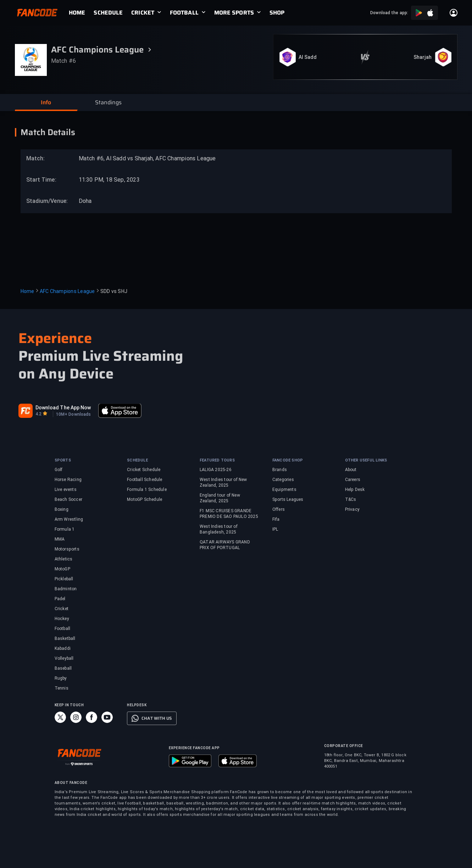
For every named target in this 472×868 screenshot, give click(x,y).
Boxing (62, 509)
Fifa (276, 519)
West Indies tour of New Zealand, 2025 (223, 482)
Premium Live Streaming (101, 356)
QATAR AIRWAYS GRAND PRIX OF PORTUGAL (225, 545)
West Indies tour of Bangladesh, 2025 (219, 529)
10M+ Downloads (73, 414)
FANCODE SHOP (288, 460)
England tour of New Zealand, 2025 (220, 498)
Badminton (66, 589)
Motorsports (67, 549)
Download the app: (389, 13)
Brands (280, 470)
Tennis (62, 688)
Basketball (65, 638)
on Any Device (66, 374)
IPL (275, 529)
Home (27, 291)
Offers (279, 509)
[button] (46, 103)
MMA (60, 539)
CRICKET (143, 13)
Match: (36, 158)
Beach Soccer (68, 499)
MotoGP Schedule (145, 499)
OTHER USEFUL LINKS (366, 460)
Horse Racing (68, 480)
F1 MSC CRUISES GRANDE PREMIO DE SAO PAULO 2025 (229, 514)
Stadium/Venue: (44, 201)
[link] (81, 13)
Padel (60, 599)
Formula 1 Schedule (147, 490)
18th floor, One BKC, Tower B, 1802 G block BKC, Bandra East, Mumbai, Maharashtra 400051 (365, 761)
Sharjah (423, 57)
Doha (85, 201)
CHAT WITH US (157, 718)
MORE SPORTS (234, 13)
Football (63, 629)
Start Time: (41, 180)
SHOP (277, 13)
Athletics (64, 559)
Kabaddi (63, 648)
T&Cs (351, 499)
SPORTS (63, 460)
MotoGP (62, 569)
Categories (283, 480)
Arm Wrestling (69, 519)
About (351, 470)
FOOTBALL (184, 13)
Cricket (62, 609)
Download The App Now (63, 408)
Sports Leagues (288, 499)
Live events (66, 490)
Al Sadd (308, 57)
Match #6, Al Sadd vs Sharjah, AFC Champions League (147, 158)
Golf (59, 470)
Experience (55, 338)
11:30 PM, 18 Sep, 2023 (109, 180)
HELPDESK (137, 705)
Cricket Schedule (144, 470)
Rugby (61, 678)
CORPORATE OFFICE (344, 746)
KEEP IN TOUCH (69, 705)
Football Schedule (145, 480)
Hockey (62, 619)
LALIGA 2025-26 (216, 470)
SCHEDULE (108, 13)
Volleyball (64, 658)
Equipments (284, 490)
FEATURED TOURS (217, 460)
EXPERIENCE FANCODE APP (194, 748)
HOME (77, 13)
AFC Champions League (67, 291)
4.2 (38, 414)
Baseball (63, 668)
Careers (353, 480)
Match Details (48, 132)
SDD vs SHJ (114, 291)
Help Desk (355, 490)
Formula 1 (65, 529)
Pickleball (64, 579)
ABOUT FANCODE (71, 783)
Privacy (352, 509)
